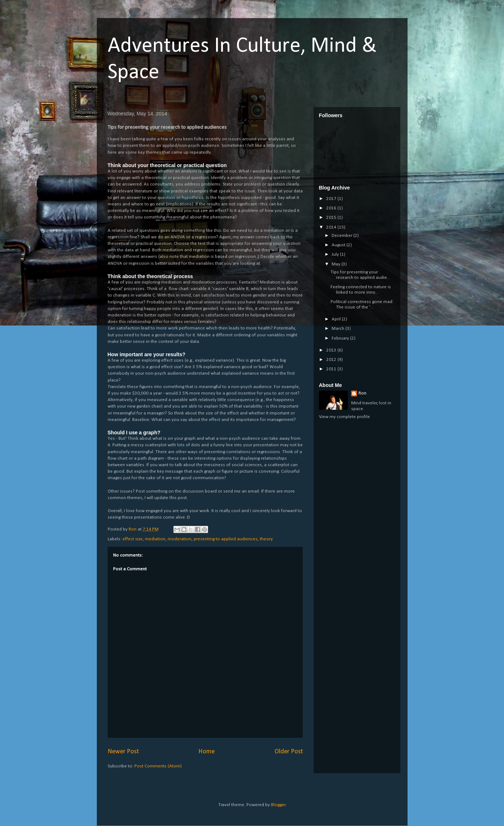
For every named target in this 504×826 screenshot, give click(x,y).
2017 (332, 199)
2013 (332, 350)
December (343, 236)
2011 (332, 369)
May (337, 264)
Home (206, 752)
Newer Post (123, 752)
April (337, 319)
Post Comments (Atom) (158, 766)
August (339, 245)
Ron (362, 393)
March (339, 329)
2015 (332, 218)
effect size (133, 539)
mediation (155, 539)
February (341, 338)
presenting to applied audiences (226, 539)
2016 (332, 208)
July (336, 254)
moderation (180, 539)
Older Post (289, 752)
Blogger (278, 805)
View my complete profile (344, 417)
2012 (332, 360)
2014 (332, 227)
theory (266, 539)
